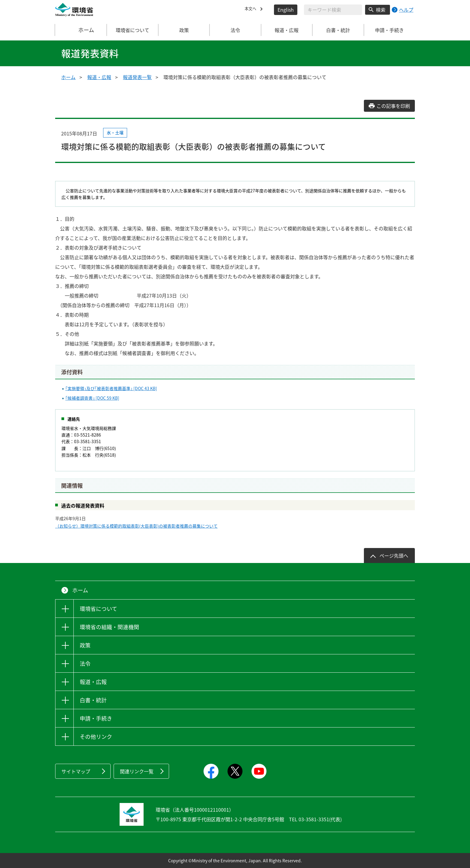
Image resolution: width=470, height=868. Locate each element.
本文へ (252, 10)
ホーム (81, 30)
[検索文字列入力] (333, 10)
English (286, 10)
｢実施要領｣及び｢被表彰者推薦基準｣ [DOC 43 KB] (111, 388)
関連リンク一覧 (137, 771)
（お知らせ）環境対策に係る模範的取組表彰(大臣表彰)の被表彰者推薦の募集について (136, 526)
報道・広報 (99, 77)
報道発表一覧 (137, 77)
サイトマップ (76, 771)
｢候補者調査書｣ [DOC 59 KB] (92, 398)
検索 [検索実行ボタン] (381, 10)
